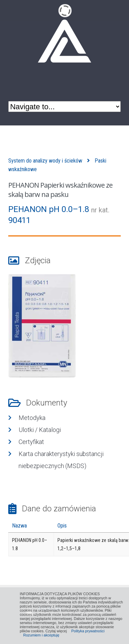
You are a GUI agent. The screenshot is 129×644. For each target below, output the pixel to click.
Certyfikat (31, 442)
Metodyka (32, 418)
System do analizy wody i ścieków (45, 161)
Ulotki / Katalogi (40, 430)
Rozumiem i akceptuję (41, 635)
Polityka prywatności (88, 631)
